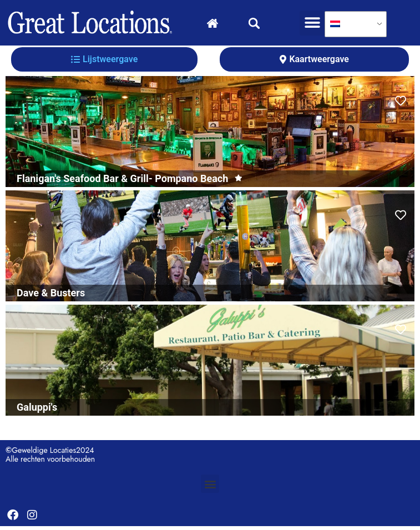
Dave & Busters (51, 297)
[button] (312, 23)
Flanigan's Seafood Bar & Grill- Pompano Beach (122, 182)
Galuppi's (37, 411)
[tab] (104, 63)
